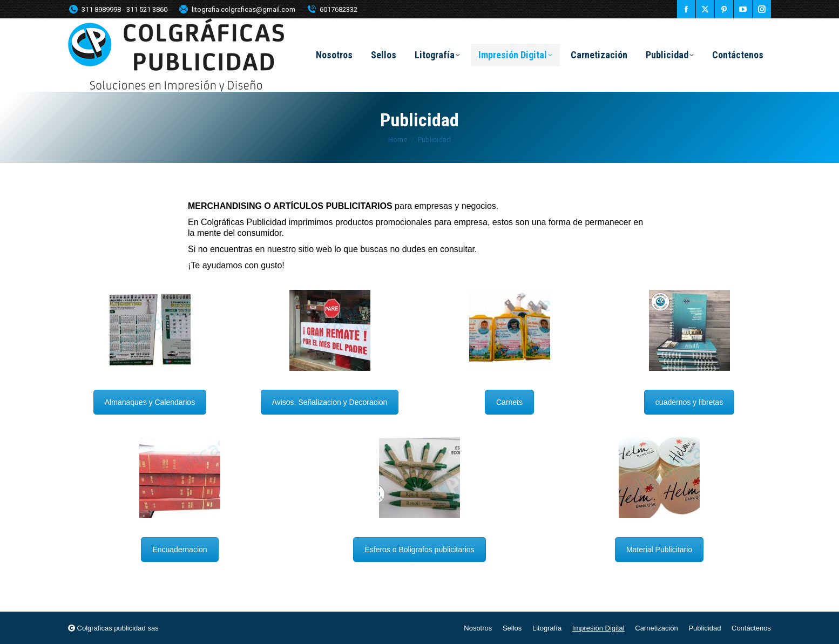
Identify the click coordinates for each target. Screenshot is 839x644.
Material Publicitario (659, 550)
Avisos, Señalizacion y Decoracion (330, 402)
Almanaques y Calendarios (150, 402)
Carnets (509, 402)
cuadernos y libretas (689, 402)
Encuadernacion (180, 550)
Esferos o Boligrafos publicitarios (419, 550)
